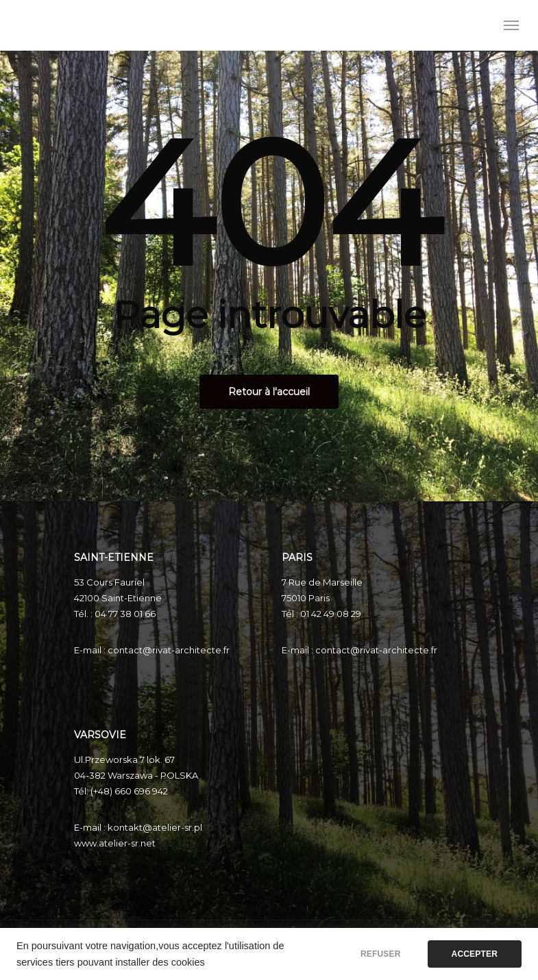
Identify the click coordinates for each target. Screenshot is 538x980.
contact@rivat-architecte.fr (169, 650)
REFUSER (381, 954)
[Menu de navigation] (511, 25)
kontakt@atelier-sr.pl (155, 827)
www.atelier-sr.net (115, 843)
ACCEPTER (475, 954)
